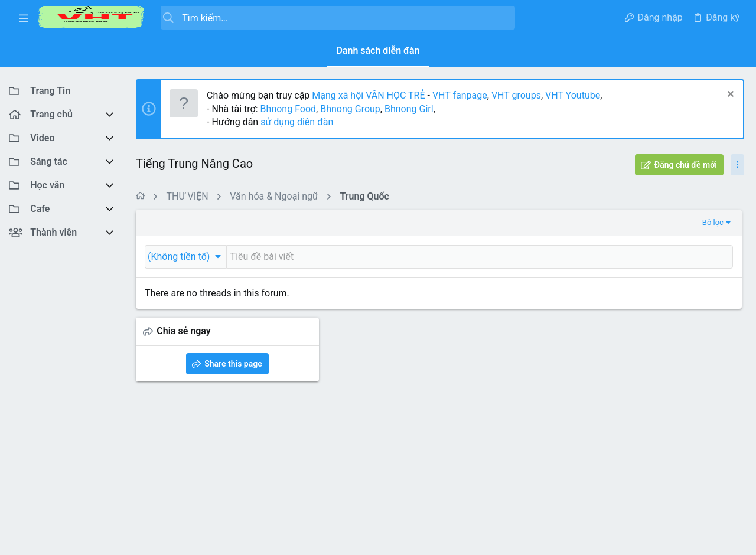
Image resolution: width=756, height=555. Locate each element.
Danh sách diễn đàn (378, 50)
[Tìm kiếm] (338, 18)
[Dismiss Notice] (729, 95)
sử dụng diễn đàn (296, 122)
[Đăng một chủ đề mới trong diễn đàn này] (383, 257)
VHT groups (516, 95)
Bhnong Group (350, 109)
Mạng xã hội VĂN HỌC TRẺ (367, 95)
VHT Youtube (573, 95)
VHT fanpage (460, 95)
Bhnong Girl (409, 109)
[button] (24, 18)
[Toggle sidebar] (737, 165)
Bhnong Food (288, 109)
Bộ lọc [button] (520, 222)
